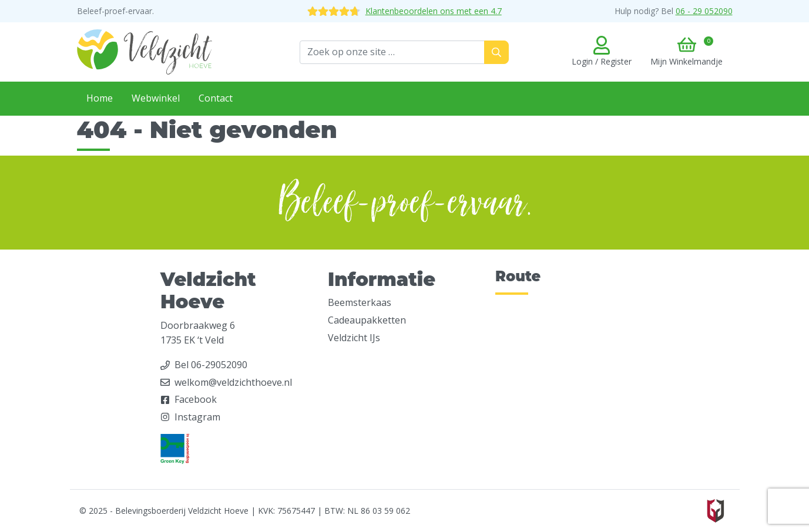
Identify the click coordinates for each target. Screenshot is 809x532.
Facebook (196, 399)
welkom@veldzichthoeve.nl (233, 382)
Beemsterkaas (360, 302)
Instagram (197, 417)
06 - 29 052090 (704, 11)
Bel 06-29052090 (211, 365)
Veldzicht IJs (354, 338)
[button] (687, 52)
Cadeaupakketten (367, 320)
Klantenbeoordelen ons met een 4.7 (404, 11)
